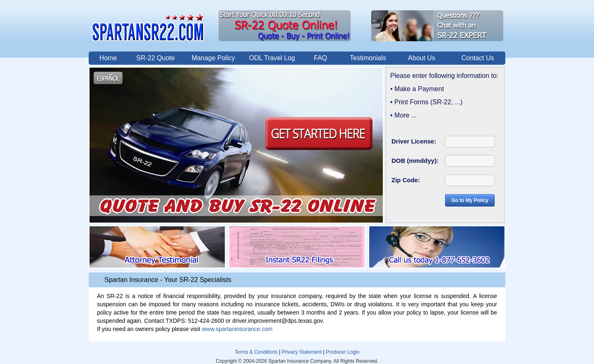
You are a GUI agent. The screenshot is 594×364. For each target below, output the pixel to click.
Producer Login (343, 352)
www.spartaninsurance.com (237, 329)
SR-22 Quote (155, 58)
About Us (422, 58)
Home (108, 58)
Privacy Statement (302, 352)
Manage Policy (213, 58)
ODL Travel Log (272, 58)
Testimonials (368, 58)
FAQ (321, 58)
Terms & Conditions (256, 352)
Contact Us (477, 58)
